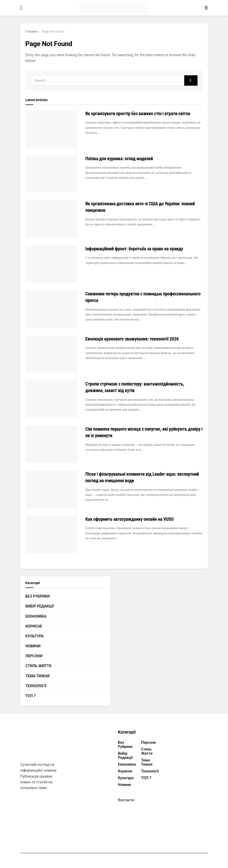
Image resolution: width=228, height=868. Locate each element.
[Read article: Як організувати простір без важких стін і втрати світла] (52, 129)
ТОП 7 (31, 696)
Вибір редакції (40, 606)
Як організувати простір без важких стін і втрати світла (138, 113)
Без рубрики (38, 596)
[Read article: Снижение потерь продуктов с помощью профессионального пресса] (52, 309)
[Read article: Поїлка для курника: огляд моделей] (52, 174)
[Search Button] (206, 8)
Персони (34, 656)
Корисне (34, 626)
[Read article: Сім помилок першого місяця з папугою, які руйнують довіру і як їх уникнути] (52, 444)
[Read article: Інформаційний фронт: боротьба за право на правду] (52, 264)
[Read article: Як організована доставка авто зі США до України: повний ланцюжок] (52, 219)
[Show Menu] (21, 8)
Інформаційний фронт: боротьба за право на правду (134, 249)
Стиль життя (38, 666)
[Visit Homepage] (113, 8)
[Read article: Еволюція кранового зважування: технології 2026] (52, 354)
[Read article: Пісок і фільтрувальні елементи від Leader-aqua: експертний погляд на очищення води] (52, 489)
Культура (35, 636)
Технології (36, 686)
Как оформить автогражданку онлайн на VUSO (130, 519)
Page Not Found (53, 32)
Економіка (36, 616)
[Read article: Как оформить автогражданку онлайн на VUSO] (52, 534)
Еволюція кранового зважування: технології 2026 (132, 339)
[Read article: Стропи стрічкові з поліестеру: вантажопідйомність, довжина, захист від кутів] (52, 399)
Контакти (126, 800)
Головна (32, 32)
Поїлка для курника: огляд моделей (119, 159)
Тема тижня (38, 676)
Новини (33, 646)
